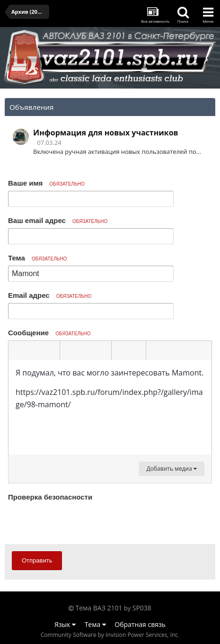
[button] (17, 350)
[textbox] (110, 407)
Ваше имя (46, 183)
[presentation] (80, 522)
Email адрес (50, 295)
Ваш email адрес (58, 220)
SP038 (142, 608)
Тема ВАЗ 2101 (99, 608)
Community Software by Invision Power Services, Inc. (110, 635)
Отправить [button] (37, 560)
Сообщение (49, 333)
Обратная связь (140, 624)
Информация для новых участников (106, 133)
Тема (37, 258)
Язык (65, 624)
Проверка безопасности (50, 497)
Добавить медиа (172, 469)
